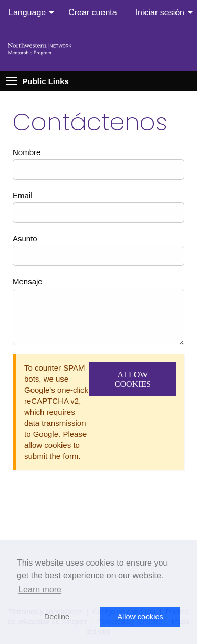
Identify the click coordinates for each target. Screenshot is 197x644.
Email (23, 195)
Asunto (25, 238)
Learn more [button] (40, 590)
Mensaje (28, 282)
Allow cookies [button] (140, 617)
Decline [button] (57, 617)
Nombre (27, 152)
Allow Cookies (133, 379)
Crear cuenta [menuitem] (93, 12)
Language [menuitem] (27, 12)
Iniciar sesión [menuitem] (160, 12)
